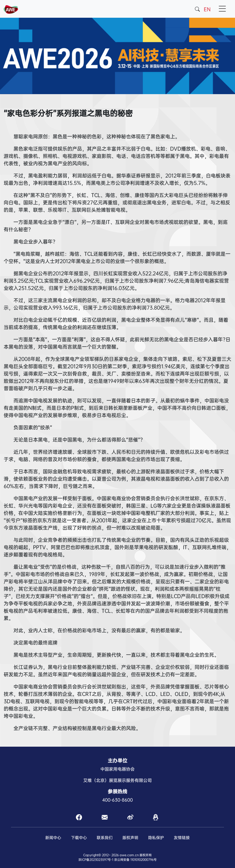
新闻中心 (53, 838)
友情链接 (182, 838)
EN (207, 9)
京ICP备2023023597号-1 (96, 860)
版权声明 (130, 838)
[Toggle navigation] (222, 9)
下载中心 (79, 838)
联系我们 (105, 838)
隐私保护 (156, 838)
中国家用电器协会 (117, 769)
